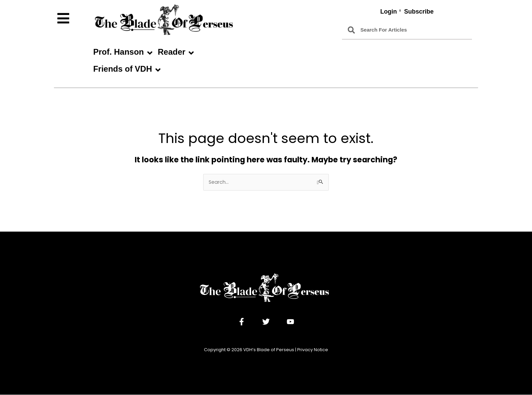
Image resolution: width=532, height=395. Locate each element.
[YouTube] (290, 322)
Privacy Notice (313, 350)
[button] (72, 19)
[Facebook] (242, 322)
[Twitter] (266, 322)
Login (388, 12)
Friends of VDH (127, 70)
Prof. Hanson (123, 53)
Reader (176, 53)
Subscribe (419, 12)
